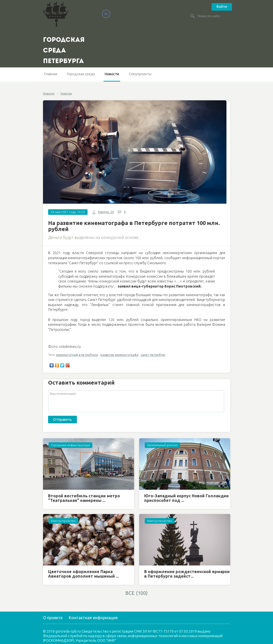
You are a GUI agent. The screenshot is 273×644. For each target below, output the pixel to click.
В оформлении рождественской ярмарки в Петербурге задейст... (187, 574)
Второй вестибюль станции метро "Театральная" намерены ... (84, 498)
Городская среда (81, 74)
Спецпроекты (140, 74)
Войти (222, 7)
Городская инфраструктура (70, 445)
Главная (51, 74)
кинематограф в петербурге (77, 355)
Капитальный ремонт (162, 445)
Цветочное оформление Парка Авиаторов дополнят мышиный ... (83, 574)
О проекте (53, 618)
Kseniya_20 (106, 212)
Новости (112, 74)
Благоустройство (64, 521)
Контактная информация (93, 618)
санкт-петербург (153, 355)
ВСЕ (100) (136, 593)
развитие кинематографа (119, 355)
